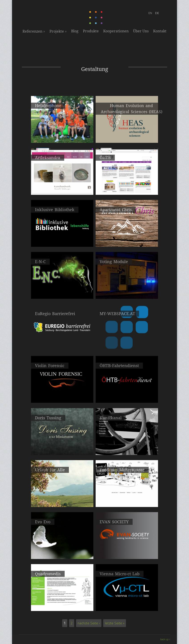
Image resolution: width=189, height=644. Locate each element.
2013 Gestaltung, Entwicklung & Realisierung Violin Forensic (62, 398)
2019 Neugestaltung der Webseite (127, 188)
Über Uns (141, 31)
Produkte (91, 31)
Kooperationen (116, 31)
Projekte (58, 31)
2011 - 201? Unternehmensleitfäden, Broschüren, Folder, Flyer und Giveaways (127, 398)
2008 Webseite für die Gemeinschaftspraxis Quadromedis (62, 606)
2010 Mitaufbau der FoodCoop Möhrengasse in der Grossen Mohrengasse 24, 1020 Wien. (127, 502)
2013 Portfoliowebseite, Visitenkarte (62, 448)
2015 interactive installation (127, 292)
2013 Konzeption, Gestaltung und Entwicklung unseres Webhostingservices (127, 346)
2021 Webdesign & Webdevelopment (127, 136)
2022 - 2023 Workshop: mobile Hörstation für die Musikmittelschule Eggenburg (62, 138)
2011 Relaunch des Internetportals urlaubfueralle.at (62, 502)
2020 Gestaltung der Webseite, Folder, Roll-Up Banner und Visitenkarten (62, 190)
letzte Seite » (115, 623)
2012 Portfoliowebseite (127, 448)
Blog (75, 31)
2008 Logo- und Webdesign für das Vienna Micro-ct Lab (127, 606)
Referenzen (34, 31)
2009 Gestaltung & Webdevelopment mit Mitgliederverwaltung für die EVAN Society (127, 554)
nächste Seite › (89, 623)
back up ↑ (165, 639)
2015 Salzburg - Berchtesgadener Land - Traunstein (62, 346)
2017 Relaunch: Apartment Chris (127, 240)
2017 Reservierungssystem (62, 240)
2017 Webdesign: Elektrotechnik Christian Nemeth (62, 294)
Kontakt (160, 31)
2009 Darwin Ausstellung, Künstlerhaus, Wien (62, 552)
